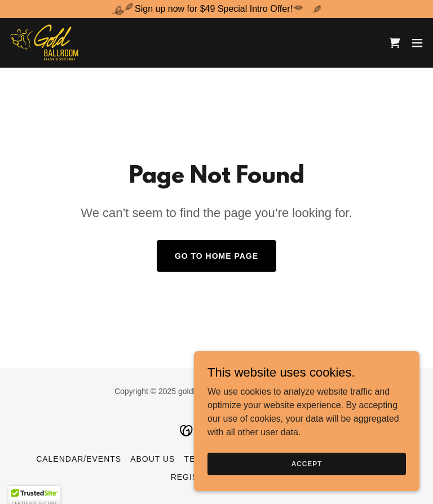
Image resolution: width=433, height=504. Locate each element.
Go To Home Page (216, 256)
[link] (45, 43)
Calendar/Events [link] (79, 459)
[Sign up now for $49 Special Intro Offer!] (216, 9)
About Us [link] (153, 459)
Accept (307, 463)
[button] (417, 43)
